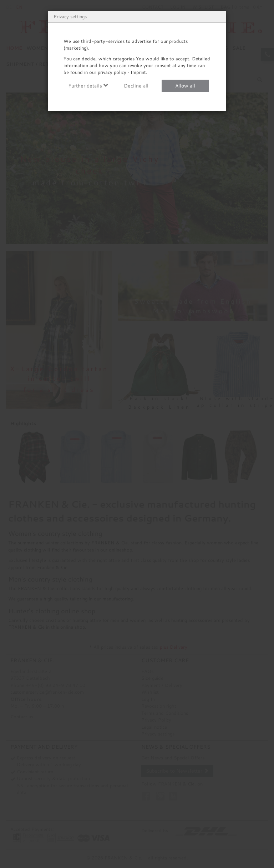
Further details (88, 86)
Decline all (136, 86)
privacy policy (112, 72)
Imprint (138, 72)
